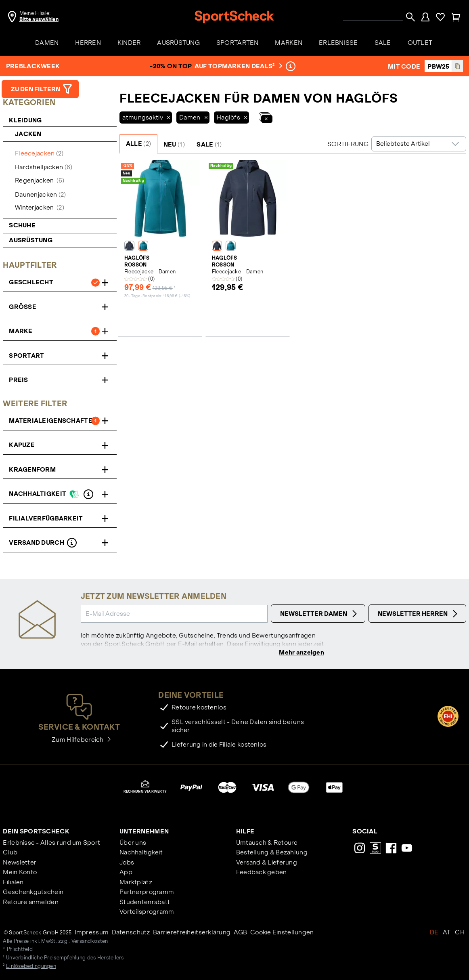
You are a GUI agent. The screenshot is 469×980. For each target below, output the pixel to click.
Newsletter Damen (320, 614)
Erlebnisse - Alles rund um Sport (51, 843)
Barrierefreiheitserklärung (192, 933)
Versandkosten (90, 942)
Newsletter (20, 863)
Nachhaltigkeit (141, 853)
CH (460, 933)
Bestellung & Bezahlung (272, 853)
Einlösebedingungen (31, 967)
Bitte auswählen (39, 19)
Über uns (133, 843)
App (126, 873)
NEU (174, 144)
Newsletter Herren (419, 614)
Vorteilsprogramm (147, 913)
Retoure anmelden (30, 903)
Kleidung (25, 120)
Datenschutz (131, 933)
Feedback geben (262, 873)
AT (447, 933)
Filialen (13, 883)
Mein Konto (20, 873)
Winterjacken (40, 207)
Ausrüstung (31, 240)
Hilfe (245, 832)
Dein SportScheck (36, 832)
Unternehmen (144, 832)
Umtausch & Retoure (267, 843)
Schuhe (22, 225)
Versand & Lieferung (267, 863)
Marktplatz (136, 883)
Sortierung (348, 144)
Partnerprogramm (147, 893)
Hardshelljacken (44, 167)
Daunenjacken (40, 194)
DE (434, 933)
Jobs (127, 863)
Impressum (92, 933)
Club (10, 853)
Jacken (29, 134)
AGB (241, 933)
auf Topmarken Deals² (238, 66)
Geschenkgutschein (33, 893)
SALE (209, 144)
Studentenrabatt (145, 903)
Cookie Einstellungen (282, 933)
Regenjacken (40, 180)
